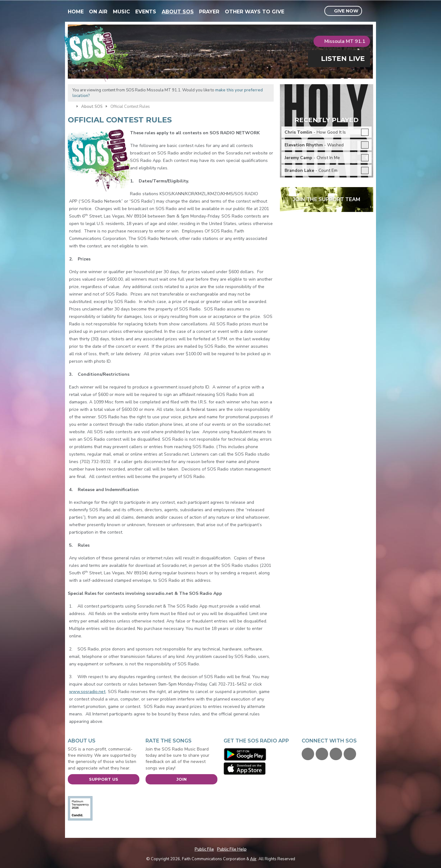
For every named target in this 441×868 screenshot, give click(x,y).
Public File (204, 849)
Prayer (209, 12)
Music (121, 12)
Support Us (104, 779)
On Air (98, 12)
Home (76, 12)
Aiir (253, 859)
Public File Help (232, 849)
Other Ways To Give (255, 12)
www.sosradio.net (87, 692)
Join (181, 779)
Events (146, 12)
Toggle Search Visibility (369, 11)
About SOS (178, 12)
